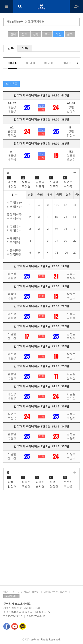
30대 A (12, 63)
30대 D (67, 63)
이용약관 (9, 592)
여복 (25, 49)
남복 (11, 49)
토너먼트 (12, 84)
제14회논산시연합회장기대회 (26, 22)
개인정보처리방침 (29, 592)
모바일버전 (11, 596)
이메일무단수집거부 (56, 592)
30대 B (30, 63)
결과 (70, 34)
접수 (25, 34)
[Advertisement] (41, 539)
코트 (47, 34)
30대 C (49, 63)
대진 (58, 34)
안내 (13, 34)
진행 (36, 34)
